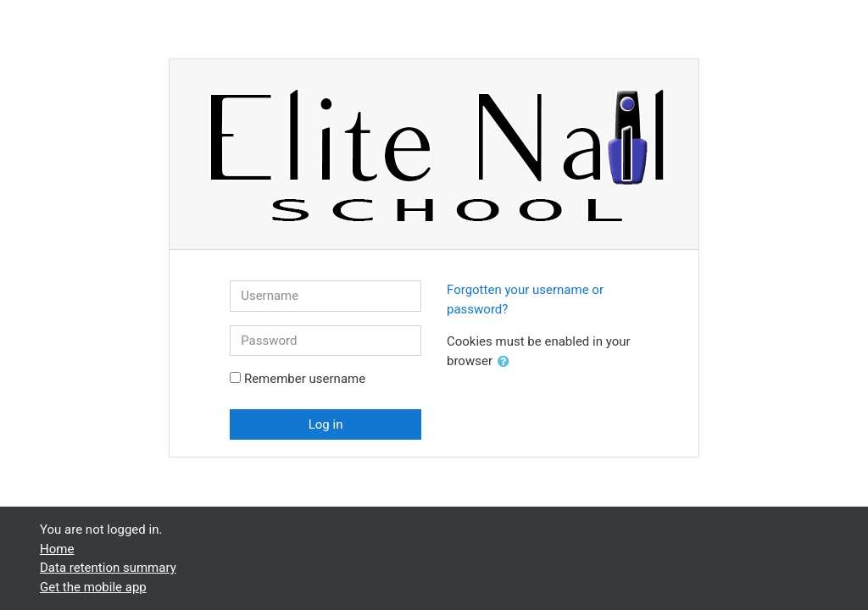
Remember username (305, 379)
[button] (507, 362)
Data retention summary (108, 568)
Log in (326, 424)
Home (57, 549)
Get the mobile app (93, 587)
